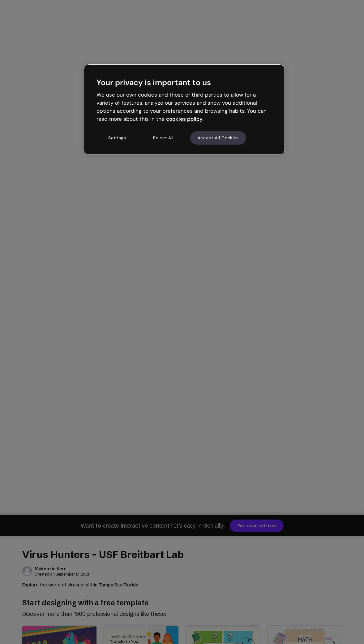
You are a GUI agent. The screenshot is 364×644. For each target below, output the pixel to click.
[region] (184, 110)
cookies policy (184, 119)
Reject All (163, 138)
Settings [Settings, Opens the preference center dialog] (117, 138)
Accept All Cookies (218, 138)
